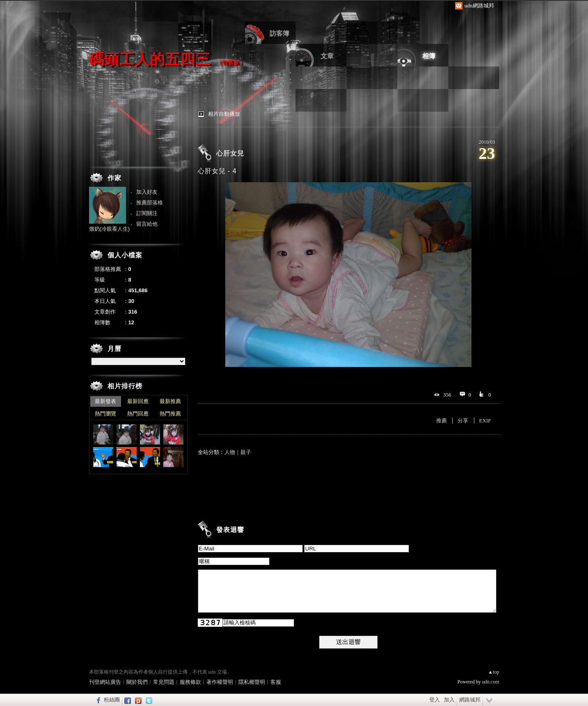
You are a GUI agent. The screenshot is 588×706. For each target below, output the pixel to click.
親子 (246, 452)
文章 (327, 56)
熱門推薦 (170, 414)
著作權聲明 (220, 682)
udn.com (491, 682)
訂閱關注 (147, 213)
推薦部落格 (150, 203)
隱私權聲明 (252, 682)
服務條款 (190, 682)
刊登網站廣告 (105, 682)
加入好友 (147, 192)
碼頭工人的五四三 (150, 59)
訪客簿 (279, 33)
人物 (230, 452)
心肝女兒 (230, 153)
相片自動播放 (224, 114)
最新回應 (138, 401)
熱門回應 (138, 414)
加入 (449, 700)
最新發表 (105, 401)
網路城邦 (470, 700)
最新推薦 (170, 401)
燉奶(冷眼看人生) (110, 229)
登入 (435, 700)
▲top (493, 672)
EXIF (485, 421)
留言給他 (147, 224)
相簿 (429, 56)
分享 (463, 421)
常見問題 (164, 682)
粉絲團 (112, 700)
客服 (276, 682)
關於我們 (137, 682)
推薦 (442, 421)
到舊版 (231, 63)
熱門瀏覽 (105, 414)
